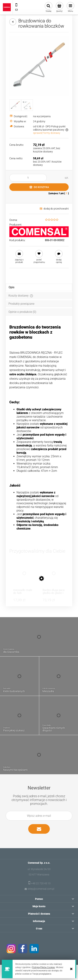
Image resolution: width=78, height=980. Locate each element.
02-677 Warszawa (39, 875)
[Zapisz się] (39, 829)
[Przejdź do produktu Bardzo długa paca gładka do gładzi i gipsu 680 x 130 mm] (54, 577)
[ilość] (28, 178)
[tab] (39, 287)
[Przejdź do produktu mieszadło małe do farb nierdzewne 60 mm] (24, 577)
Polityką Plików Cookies (43, 967)
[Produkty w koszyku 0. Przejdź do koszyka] (59, 7)
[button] (19, 257)
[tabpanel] (39, 431)
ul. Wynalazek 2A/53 (39, 869)
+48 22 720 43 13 (41, 883)
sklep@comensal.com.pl (41, 889)
